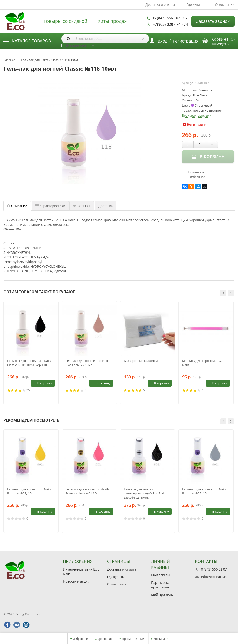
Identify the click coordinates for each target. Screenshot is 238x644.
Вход (162, 41)
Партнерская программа (161, 585)
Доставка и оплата (160, 5)
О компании (225, 5)
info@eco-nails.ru (214, 577)
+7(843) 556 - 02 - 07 (170, 18)
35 (28, 390)
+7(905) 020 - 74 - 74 (170, 24)
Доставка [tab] (106, 206)
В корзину (42, 383)
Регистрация (186, 41)
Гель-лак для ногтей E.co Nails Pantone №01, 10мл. (29, 491)
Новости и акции (76, 581)
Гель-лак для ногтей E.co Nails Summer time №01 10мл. (87, 491)
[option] (31, 353)
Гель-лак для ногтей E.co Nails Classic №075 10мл (87, 363)
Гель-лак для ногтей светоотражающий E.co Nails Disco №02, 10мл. (145, 493)
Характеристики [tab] (50, 206)
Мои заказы (160, 575)
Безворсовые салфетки (141, 361)
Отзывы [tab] (82, 206)
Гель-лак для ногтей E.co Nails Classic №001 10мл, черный (29, 363)
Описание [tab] (17, 206)
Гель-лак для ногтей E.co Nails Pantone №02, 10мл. (204, 491)
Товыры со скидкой (65, 21)
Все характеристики (197, 115)
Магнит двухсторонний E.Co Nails (203, 363)
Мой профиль (162, 595)
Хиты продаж (112, 21)
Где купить (195, 5)
